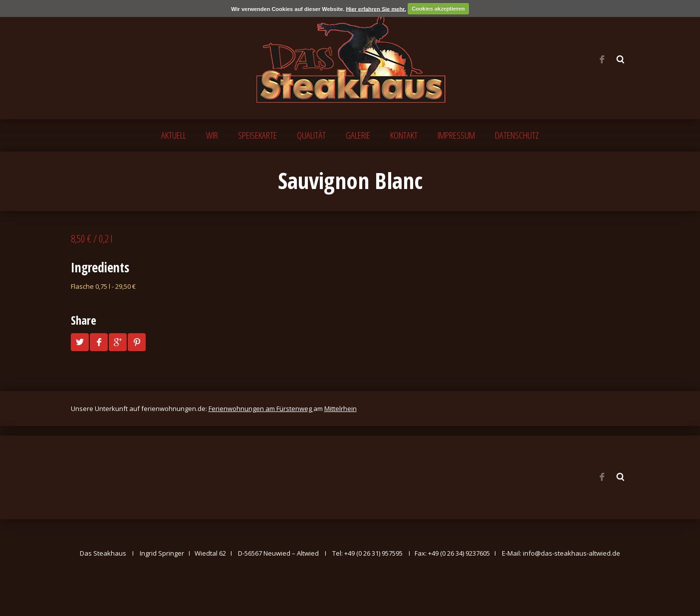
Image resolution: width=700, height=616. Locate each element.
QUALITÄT (311, 135)
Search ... (621, 59)
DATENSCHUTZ (517, 135)
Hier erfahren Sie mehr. (376, 8)
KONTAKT (404, 135)
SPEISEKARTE (257, 135)
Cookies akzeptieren (438, 8)
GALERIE (358, 135)
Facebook (602, 59)
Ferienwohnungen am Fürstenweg (261, 409)
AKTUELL (174, 135)
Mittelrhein (341, 409)
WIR (212, 135)
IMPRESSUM (456, 135)
